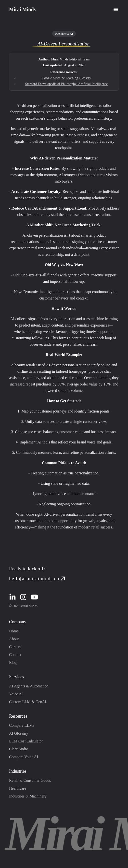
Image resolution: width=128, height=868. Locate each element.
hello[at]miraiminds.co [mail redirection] (38, 579)
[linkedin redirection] (13, 597)
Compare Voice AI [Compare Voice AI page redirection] (24, 757)
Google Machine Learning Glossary (67, 78)
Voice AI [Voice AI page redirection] (16, 694)
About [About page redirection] (14, 639)
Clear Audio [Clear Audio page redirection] (19, 749)
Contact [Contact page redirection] (15, 655)
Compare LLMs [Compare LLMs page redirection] (22, 725)
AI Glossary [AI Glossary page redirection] (19, 733)
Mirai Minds (22, 9)
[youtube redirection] (34, 597)
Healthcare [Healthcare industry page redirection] (18, 788)
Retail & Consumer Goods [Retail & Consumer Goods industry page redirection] (30, 780)
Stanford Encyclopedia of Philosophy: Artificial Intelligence (66, 84)
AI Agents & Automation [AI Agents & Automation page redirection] (29, 686)
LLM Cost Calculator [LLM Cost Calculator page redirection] (26, 741)
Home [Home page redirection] (14, 631)
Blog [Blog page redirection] (13, 662)
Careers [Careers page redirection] (15, 647)
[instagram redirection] (23, 597)
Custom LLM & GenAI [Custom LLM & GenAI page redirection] (28, 702)
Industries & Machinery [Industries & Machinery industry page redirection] (28, 796)
